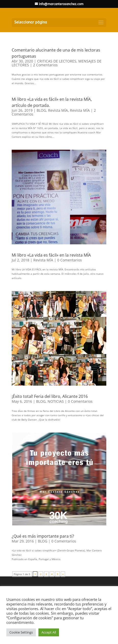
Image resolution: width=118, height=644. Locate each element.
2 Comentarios (45, 65)
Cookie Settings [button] (21, 632)
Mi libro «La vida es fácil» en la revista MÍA (51, 255)
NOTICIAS (56, 401)
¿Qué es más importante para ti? (43, 536)
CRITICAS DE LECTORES (57, 61)
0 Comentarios (70, 260)
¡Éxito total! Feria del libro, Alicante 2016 (50, 396)
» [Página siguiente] (63, 574)
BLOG (41, 110)
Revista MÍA (58, 110)
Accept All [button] (49, 632)
